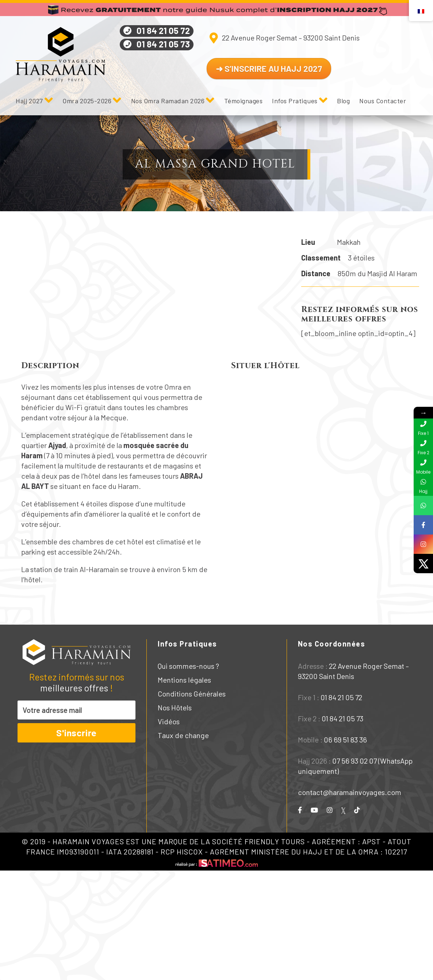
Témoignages (244, 101)
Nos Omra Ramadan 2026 (168, 101)
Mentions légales (184, 680)
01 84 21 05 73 (163, 44)
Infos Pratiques (295, 101)
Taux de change (183, 735)
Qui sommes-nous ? (188, 666)
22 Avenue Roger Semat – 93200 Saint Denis (291, 38)
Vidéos (169, 721)
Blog (343, 101)
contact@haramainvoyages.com (350, 792)
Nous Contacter (383, 101)
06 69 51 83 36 (345, 740)
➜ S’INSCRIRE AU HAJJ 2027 (269, 69)
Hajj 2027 (29, 101)
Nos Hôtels (175, 707)
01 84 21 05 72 (163, 30)
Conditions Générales (192, 694)
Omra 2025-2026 (87, 101)
